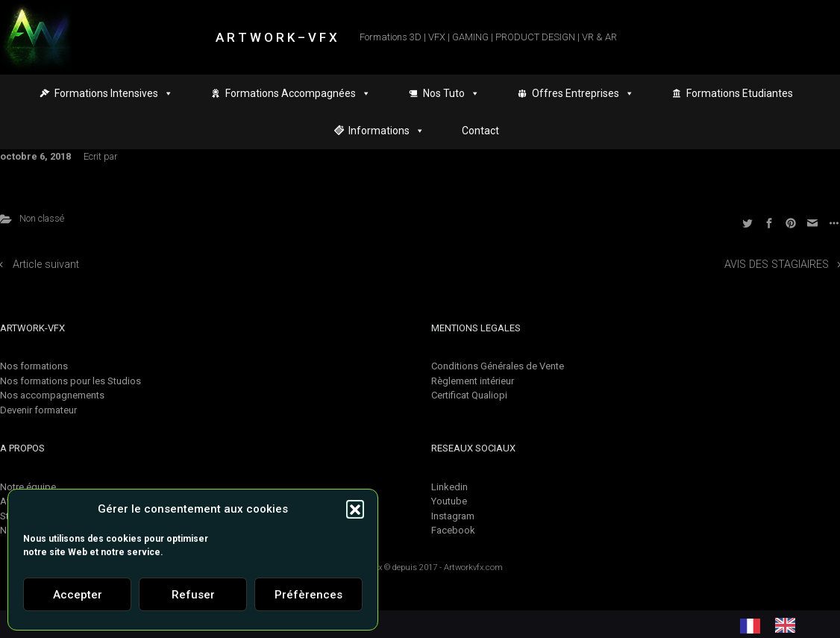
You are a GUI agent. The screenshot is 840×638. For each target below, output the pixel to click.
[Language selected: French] (775, 625)
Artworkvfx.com (473, 567)
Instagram (453, 516)
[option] (789, 625)
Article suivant (46, 265)
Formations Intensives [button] (114, 93)
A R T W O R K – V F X (276, 37)
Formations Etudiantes (740, 93)
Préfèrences (308, 595)
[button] (355, 509)
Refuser (193, 595)
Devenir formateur (38, 410)
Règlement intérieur (473, 381)
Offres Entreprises (583, 93)
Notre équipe (28, 487)
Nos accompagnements (52, 395)
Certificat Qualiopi (469, 395)
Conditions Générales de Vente (498, 366)
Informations (386, 131)
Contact (480, 131)
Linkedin (449, 487)
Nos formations (34, 366)
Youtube (449, 501)
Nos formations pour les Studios (70, 381)
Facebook (453, 530)
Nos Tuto (451, 93)
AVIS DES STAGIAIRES (777, 265)
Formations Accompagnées (298, 93)
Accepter (78, 595)
